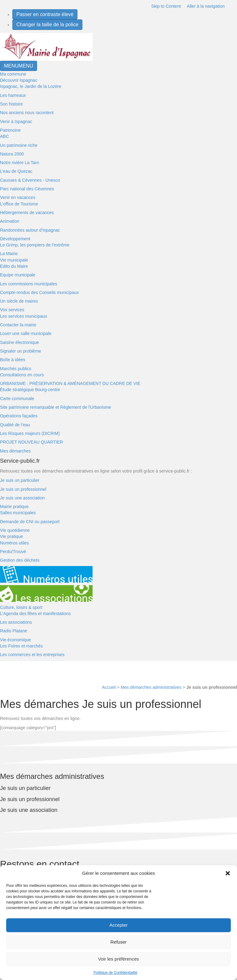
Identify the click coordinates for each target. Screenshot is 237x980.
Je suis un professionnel (23, 489)
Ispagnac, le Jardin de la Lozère (31, 86)
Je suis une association (22, 498)
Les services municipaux (24, 316)
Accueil (109, 687)
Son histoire (11, 104)
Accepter (118, 925)
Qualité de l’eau (15, 425)
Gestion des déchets (20, 560)
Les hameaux (13, 95)
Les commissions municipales (29, 284)
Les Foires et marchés (21, 646)
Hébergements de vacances (27, 213)
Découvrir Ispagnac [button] (19, 80)
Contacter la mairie (18, 325)
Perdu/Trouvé (13, 552)
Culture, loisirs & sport (21, 607)
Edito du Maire (14, 266)
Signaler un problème (21, 351)
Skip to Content (166, 6)
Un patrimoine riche (19, 145)
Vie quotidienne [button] (15, 530)
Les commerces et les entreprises (32, 655)
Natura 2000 (12, 154)
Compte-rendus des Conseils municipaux (39, 292)
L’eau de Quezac (16, 171)
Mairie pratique (14, 507)
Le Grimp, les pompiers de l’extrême (35, 245)
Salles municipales (18, 513)
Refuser (119, 942)
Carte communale (17, 399)
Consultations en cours (22, 375)
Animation (10, 221)
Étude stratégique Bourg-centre (30, 390)
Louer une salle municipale (26, 333)
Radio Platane (14, 631)
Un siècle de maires (19, 301)
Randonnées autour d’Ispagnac (30, 230)
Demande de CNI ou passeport (30, 522)
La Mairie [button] (9, 254)
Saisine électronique (19, 342)
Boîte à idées (13, 360)
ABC (4, 136)
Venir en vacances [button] (18, 197)
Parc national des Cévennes (27, 189)
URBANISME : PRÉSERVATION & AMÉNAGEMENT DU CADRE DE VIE (70, 383)
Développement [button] (15, 239)
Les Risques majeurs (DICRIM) (30, 433)
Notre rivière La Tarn (20, 163)
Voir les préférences (119, 959)
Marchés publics (16, 369)
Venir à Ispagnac (16, 122)
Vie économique (15, 640)
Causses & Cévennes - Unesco (30, 180)
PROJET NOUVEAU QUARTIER (31, 442)
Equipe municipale (18, 275)
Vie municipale (14, 260)
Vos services (12, 310)
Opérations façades (19, 416)
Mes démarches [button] (15, 451)
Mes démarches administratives (151, 687)
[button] (228, 873)
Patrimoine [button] (10, 130)
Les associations (16, 622)
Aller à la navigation (206, 6)
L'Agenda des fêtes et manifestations (35, 614)
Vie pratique (11, 536)
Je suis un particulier (20, 480)
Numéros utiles (14, 543)
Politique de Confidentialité (115, 973)
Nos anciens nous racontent (27, 113)
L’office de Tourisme (19, 204)
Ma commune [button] (13, 74)
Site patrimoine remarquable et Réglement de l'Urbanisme (56, 407)
